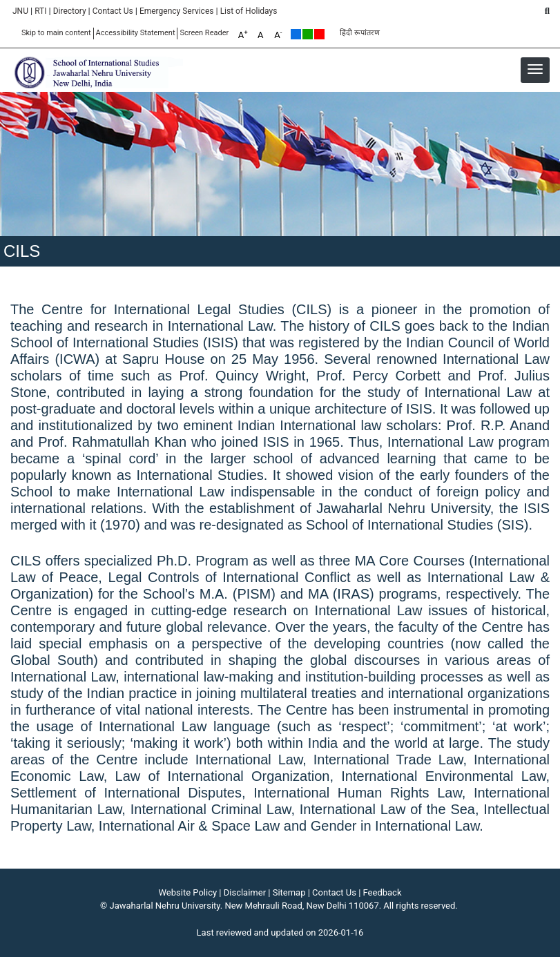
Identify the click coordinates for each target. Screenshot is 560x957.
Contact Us (113, 11)
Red (319, 34)
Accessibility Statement (136, 33)
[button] (535, 69)
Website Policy (188, 892)
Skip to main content (56, 33)
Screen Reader (204, 33)
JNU (20, 11)
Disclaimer (245, 892)
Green (308, 34)
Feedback (383, 892)
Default (296, 34)
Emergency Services (177, 11)
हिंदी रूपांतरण (360, 33)
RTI (40, 11)
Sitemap (289, 892)
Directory (70, 11)
